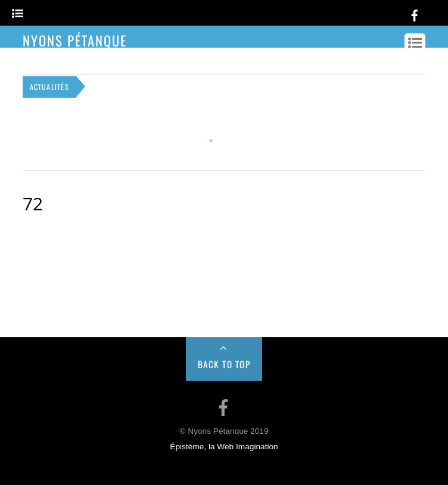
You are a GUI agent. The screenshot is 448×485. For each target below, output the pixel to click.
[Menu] (18, 14)
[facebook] (415, 13)
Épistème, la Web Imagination (224, 447)
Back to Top (224, 364)
